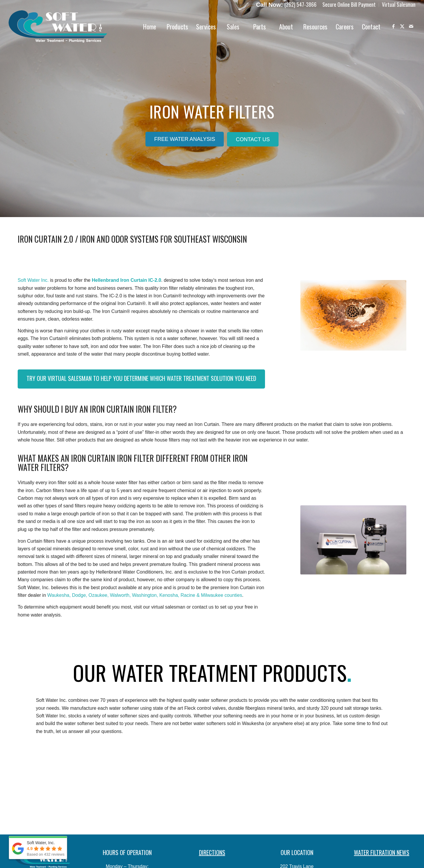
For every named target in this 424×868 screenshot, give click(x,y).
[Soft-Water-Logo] (58, 26)
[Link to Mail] (411, 26)
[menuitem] (349, 5)
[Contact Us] (253, 139)
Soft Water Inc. (33, 280)
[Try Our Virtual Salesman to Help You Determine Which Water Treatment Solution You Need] (141, 379)
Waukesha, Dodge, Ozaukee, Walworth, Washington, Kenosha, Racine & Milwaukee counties (145, 595)
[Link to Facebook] (393, 26)
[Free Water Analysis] (185, 139)
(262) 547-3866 (300, 4)
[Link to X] (402, 26)
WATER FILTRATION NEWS (382, 852)
